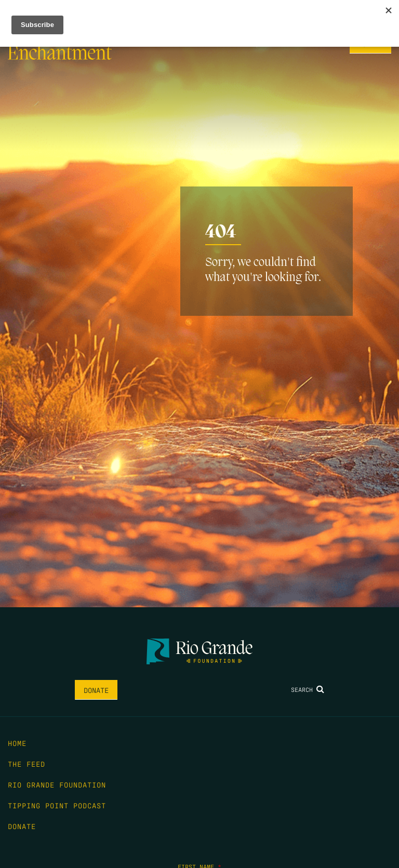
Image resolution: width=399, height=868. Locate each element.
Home (17, 743)
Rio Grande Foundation (57, 784)
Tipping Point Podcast (57, 805)
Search (308, 689)
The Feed (26, 764)
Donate (96, 690)
